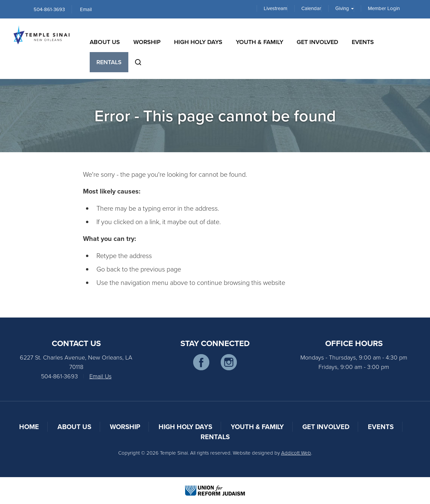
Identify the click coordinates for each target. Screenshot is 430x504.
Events (363, 42)
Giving (345, 8)
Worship (147, 42)
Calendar (311, 8)
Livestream (275, 8)
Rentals (109, 62)
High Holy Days (198, 42)
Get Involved (317, 42)
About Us (105, 42)
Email (86, 9)
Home (29, 427)
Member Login (384, 8)
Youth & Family (260, 42)
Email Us (100, 376)
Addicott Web (296, 453)
